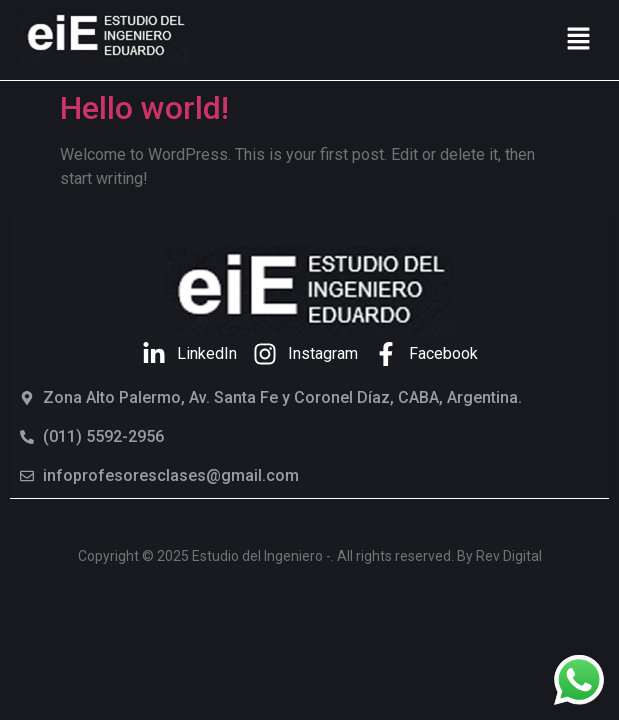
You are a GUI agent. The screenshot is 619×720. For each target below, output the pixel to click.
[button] (579, 40)
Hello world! (144, 108)
